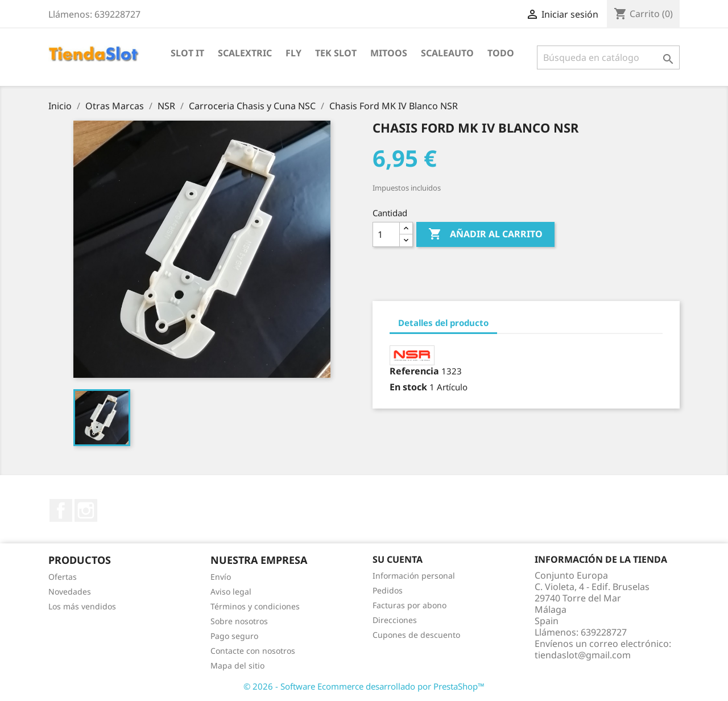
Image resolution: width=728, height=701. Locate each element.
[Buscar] (608, 57)
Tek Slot (336, 53)
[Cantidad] (386, 234)
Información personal (414, 576)
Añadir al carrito (485, 234)
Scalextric (245, 53)
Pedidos (388, 590)
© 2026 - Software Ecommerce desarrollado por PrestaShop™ (364, 686)
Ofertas (63, 577)
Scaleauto (447, 53)
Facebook (61, 510)
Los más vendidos (82, 606)
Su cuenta (398, 559)
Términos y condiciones (255, 606)
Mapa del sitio (237, 665)
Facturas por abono (409, 605)
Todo (501, 53)
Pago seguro (234, 636)
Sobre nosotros (239, 621)
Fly (293, 53)
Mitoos (389, 53)
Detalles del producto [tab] (443, 323)
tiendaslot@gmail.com (583, 655)
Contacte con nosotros (253, 651)
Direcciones (395, 620)
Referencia (414, 371)
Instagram (86, 510)
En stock (408, 387)
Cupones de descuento (416, 635)
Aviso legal (231, 591)
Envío (221, 577)
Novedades (70, 591)
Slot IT (187, 53)
